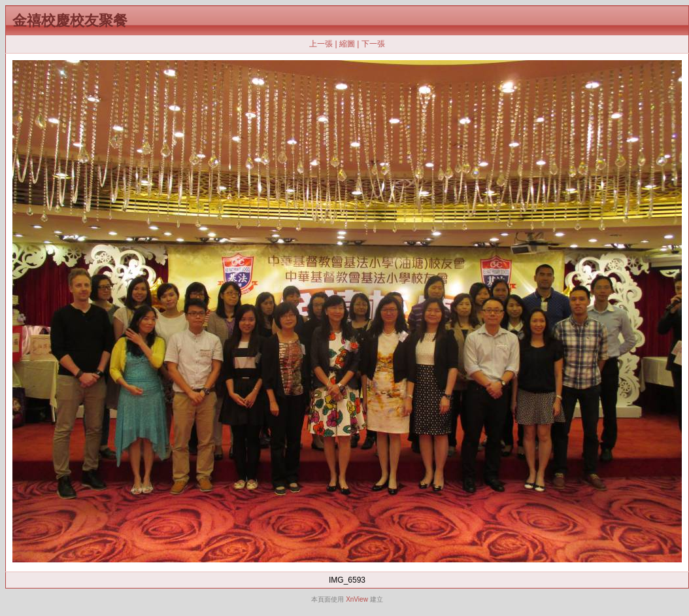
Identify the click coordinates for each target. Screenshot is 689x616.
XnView (357, 599)
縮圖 (347, 44)
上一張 (321, 44)
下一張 (373, 44)
